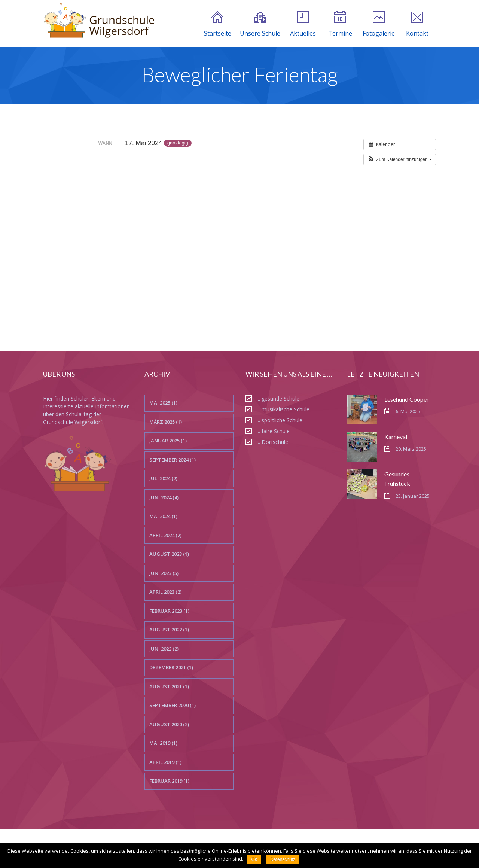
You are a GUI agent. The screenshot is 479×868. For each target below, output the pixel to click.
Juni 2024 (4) (164, 497)
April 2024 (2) (165, 535)
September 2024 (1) (173, 460)
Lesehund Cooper (407, 399)
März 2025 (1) (166, 422)
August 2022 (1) (169, 630)
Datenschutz (283, 859)
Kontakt (417, 24)
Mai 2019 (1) (163, 743)
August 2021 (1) (169, 686)
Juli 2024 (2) (163, 478)
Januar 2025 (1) (168, 441)
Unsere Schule (260, 24)
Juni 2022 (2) (164, 649)
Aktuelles (303, 24)
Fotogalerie (379, 24)
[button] (400, 159)
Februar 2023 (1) (169, 611)
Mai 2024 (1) (163, 516)
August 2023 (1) (169, 554)
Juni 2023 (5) (164, 573)
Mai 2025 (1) (163, 403)
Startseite (218, 24)
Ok (254, 859)
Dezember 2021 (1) (171, 667)
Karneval (396, 437)
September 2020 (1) (173, 705)
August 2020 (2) (169, 724)
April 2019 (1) (165, 762)
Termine (340, 24)
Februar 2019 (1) (169, 781)
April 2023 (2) (165, 592)
